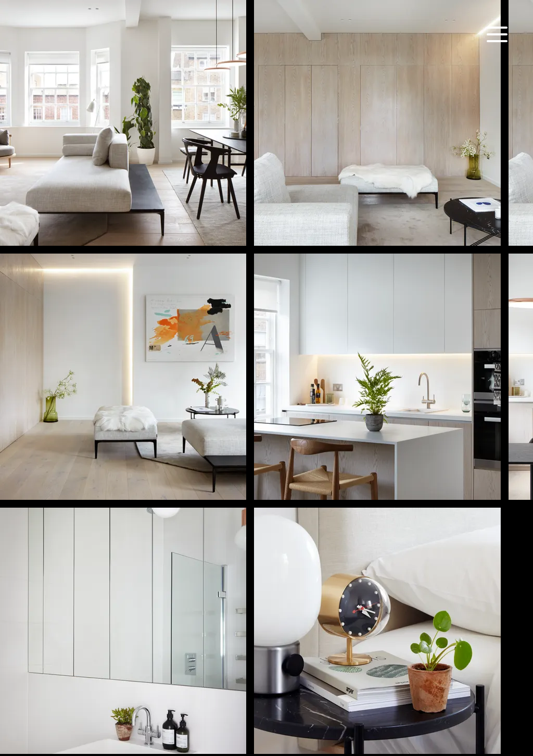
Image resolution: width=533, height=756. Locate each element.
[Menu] (497, 34)
